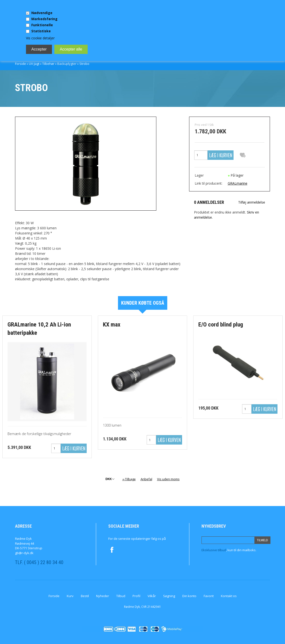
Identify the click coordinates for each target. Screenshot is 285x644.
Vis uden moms (168, 479)
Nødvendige (42, 13)
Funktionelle (42, 25)
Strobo (84, 64)
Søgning (169, 596)
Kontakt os (229, 596)
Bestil (85, 596)
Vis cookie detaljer (40, 38)
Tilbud (121, 596)
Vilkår (152, 596)
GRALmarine (238, 183)
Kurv (70, 596)
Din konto (189, 596)
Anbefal (146, 479)
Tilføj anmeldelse (252, 202)
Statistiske (41, 31)
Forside (21, 64)
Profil (136, 596)
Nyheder (103, 596)
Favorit (209, 596)
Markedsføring (44, 19)
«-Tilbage (129, 479)
